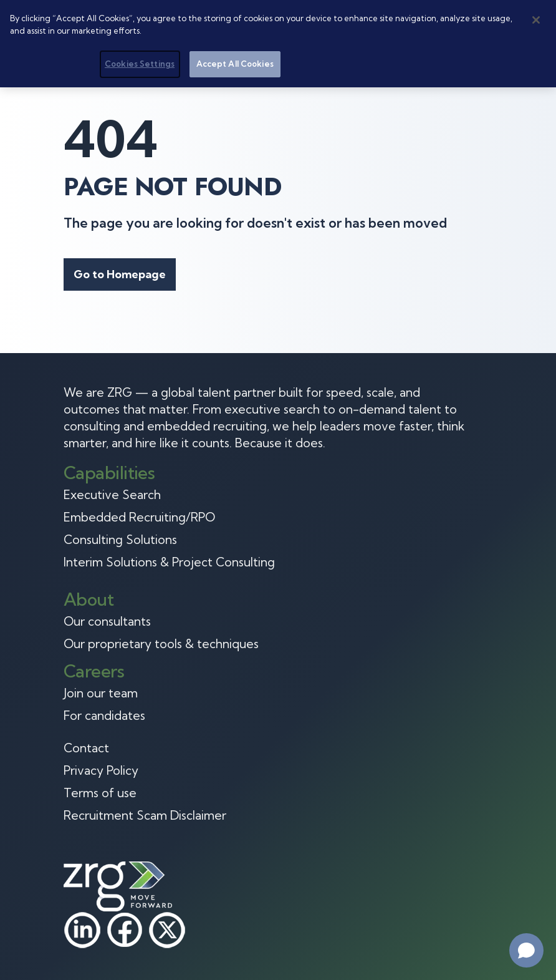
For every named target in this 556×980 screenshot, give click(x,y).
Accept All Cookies (235, 64)
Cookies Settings (140, 64)
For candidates (104, 716)
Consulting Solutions (120, 540)
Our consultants (107, 621)
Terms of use (100, 793)
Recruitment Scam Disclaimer (145, 815)
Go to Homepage (120, 274)
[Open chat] (526, 950)
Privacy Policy (101, 770)
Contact (86, 748)
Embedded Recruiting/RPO (139, 517)
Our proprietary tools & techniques (161, 644)
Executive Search (112, 495)
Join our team (101, 693)
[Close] (536, 20)
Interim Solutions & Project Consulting (169, 562)
